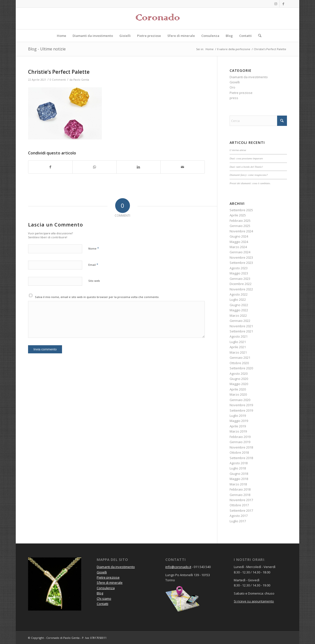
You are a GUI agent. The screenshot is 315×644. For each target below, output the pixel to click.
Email (93, 265)
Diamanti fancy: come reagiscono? (249, 175)
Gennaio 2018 (240, 495)
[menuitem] (62, 36)
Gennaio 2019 (240, 442)
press (234, 98)
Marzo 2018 (238, 484)
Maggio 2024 (239, 242)
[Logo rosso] (157, 18)
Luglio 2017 (238, 521)
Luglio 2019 (238, 416)
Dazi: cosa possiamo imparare (246, 158)
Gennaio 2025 (240, 226)
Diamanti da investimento (249, 77)
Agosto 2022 (239, 294)
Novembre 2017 (241, 500)
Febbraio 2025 (240, 221)
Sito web (94, 281)
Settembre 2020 (241, 368)
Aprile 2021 (238, 347)
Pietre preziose (241, 93)
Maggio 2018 (239, 479)
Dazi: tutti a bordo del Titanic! (246, 167)
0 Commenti (58, 80)
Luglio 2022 (238, 300)
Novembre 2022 (241, 289)
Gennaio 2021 (240, 358)
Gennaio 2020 (240, 400)
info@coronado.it (178, 567)
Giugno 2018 (239, 474)
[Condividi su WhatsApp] (94, 167)
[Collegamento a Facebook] (283, 4)
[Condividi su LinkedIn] (139, 167)
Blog (100, 593)
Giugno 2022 (239, 305)
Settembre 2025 (241, 210)
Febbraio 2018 (240, 489)
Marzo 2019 (238, 431)
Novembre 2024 (241, 231)
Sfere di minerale (110, 583)
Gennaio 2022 (240, 321)
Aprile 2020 (238, 389)
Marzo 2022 (238, 315)
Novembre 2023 (241, 257)
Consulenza (106, 588)
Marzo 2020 (238, 394)
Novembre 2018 (241, 447)
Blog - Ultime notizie (47, 49)
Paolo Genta (81, 80)
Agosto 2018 (239, 463)
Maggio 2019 (239, 421)
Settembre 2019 (241, 410)
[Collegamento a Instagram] (276, 4)
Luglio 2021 (238, 342)
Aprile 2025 (238, 215)
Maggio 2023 (239, 273)
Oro (232, 87)
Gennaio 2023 (240, 279)
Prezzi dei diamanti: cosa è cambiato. (250, 183)
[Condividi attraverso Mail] (183, 167)
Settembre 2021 (241, 331)
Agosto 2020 (239, 374)
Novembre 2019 (241, 405)
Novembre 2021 (241, 326)
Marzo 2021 (238, 352)
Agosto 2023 (239, 268)
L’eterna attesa (238, 150)
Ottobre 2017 (239, 505)
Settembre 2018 (241, 458)
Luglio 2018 (238, 468)
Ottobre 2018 (239, 452)
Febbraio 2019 (240, 437)
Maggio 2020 (239, 384)
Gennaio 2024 (240, 252)
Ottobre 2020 (239, 363)
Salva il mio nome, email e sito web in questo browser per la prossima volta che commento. (97, 297)
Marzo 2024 (238, 247)
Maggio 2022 (239, 310)
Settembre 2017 (241, 510)
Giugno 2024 (239, 236)
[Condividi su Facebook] (50, 167)
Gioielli (235, 82)
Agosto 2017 (239, 516)
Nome (94, 248)
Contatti (102, 604)
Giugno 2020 (239, 379)
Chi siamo (104, 599)
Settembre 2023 (241, 263)
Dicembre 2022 (241, 284)
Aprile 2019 (238, 426)
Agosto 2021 (239, 336)
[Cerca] (258, 36)
